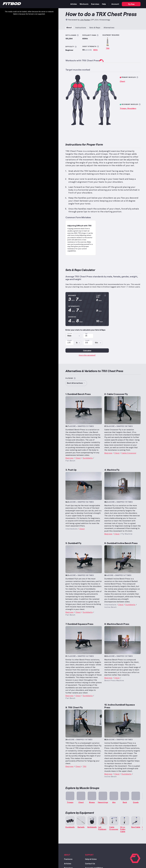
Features (68, 859)
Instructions (81, 28)
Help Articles (91, 859)
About (69, 28)
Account (115, 4)
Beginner (70, 458)
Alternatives (109, 28)
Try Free (131, 4)
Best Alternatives (76, 383)
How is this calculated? (87, 355)
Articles (74, 4)
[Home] (12, 4)
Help (104, 4)
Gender (70, 333)
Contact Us (90, 864)
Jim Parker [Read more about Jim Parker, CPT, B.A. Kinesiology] (85, 20)
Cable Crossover (129, 453)
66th (95, 50)
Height (87, 341)
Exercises (95, 4)
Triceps (123, 108)
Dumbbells (88, 458)
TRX (108, 48)
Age (86, 334)
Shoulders (132, 108)
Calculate (87, 350)
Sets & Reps (95, 28)
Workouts (84, 4)
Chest (122, 81)
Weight (70, 341)
